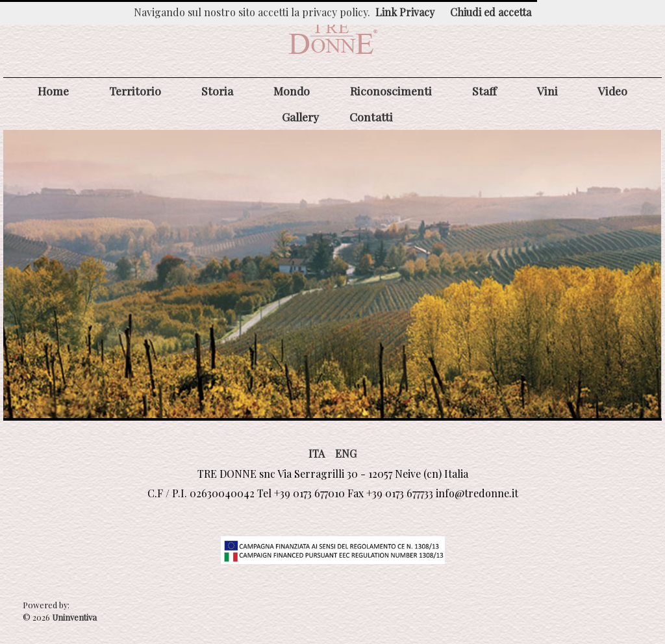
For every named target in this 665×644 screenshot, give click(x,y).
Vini (547, 91)
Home (53, 91)
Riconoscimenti (391, 91)
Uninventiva (73, 617)
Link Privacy (405, 12)
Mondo (292, 91)
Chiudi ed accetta (491, 12)
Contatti (371, 117)
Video (613, 91)
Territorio (135, 91)
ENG (346, 453)
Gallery (300, 117)
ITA (317, 453)
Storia (217, 91)
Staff (484, 91)
